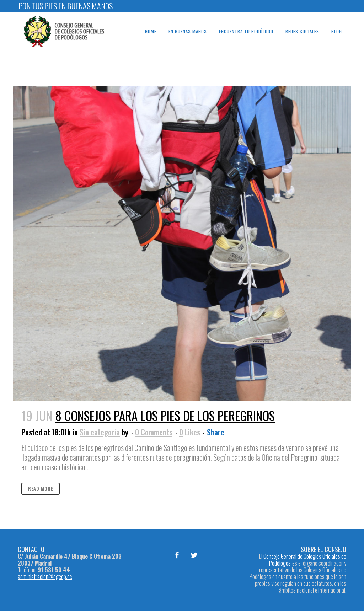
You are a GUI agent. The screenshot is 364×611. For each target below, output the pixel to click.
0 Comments (154, 432)
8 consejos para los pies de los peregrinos (165, 416)
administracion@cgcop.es (45, 577)
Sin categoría (100, 432)
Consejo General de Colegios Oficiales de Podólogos (305, 560)
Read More (41, 489)
